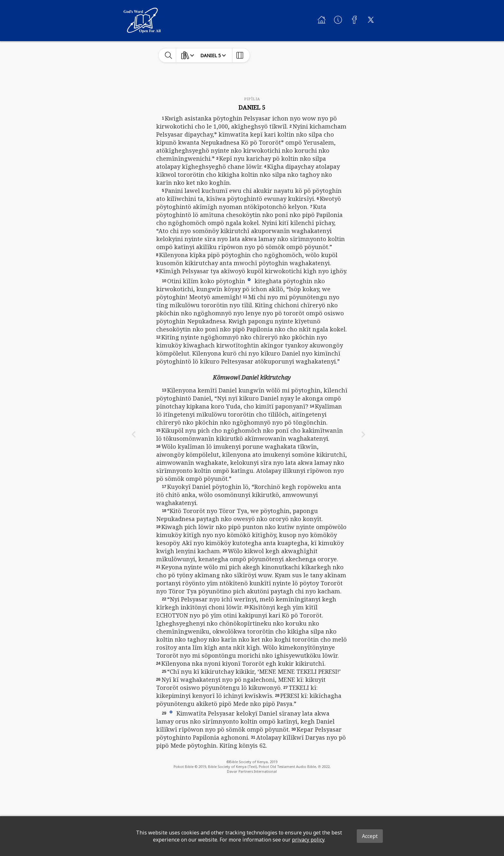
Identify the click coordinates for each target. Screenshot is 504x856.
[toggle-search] (169, 55)
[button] (249, 279)
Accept (370, 836)
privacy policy (308, 840)
